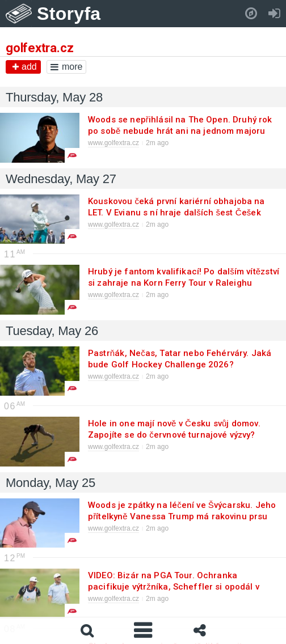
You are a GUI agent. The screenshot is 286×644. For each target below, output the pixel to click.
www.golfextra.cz (113, 143)
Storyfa (69, 14)
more (66, 67)
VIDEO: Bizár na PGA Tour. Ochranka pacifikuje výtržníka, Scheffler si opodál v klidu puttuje (174, 587)
